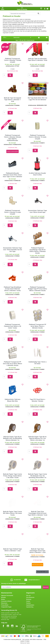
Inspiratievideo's (30, 604)
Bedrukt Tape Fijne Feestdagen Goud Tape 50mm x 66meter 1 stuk (37, 550)
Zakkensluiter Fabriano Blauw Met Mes (13, 400)
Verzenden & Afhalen (6, 600)
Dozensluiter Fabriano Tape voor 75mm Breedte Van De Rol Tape (13, 249)
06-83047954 (17, 579)
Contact (28, 600)
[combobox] (25, 14)
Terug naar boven (42, 571)
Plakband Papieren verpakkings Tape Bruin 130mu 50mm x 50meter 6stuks (37, 250)
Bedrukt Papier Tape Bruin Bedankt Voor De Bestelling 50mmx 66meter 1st (12, 438)
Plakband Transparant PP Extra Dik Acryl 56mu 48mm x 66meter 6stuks (13, 363)
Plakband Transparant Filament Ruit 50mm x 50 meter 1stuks (12, 326)
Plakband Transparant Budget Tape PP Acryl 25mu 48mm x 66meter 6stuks (38, 288)
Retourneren (4, 602)
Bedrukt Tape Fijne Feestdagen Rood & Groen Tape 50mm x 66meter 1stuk (38, 513)
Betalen (3, 599)
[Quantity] (5, 75)
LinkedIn (17, 624)
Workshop (29, 599)
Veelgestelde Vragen (6, 606)
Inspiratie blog (30, 606)
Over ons (28, 595)
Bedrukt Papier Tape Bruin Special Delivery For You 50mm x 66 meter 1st (37, 438)
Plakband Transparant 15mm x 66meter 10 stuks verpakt (38, 137)
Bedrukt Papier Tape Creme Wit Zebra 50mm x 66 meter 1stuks (13, 513)
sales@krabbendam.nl (34, 579)
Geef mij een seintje (38, 564)
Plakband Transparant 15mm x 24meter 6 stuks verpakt (12, 212)
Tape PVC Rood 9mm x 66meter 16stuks (37, 400)
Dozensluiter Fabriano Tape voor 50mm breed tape (38, 211)
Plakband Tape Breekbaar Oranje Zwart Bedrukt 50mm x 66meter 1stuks (13, 288)
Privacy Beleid (5, 604)
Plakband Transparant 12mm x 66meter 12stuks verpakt (13, 60)
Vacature (28, 602)
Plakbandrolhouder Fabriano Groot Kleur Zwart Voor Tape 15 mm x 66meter (13, 174)
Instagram (12, 624)
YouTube (8, 624)
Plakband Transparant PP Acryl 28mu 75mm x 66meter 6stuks (38, 326)
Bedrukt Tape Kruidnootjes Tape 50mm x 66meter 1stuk (38, 59)
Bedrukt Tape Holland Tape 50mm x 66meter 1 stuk (13, 549)
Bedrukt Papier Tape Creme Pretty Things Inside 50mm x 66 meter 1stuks (12, 475)
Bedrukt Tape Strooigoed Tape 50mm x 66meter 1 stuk (12, 100)
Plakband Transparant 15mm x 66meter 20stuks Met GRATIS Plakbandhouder (13, 138)
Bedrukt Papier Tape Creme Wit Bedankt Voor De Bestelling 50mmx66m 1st (38, 475)
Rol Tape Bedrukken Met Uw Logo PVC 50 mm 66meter (38, 99)
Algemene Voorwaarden (7, 595)
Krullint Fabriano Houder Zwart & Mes (37, 174)
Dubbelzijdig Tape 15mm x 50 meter (38, 362)
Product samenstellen (12, 151)
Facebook (3, 624)
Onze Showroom (30, 597)
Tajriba (28, 642)
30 (4, 37)
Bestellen (3, 597)
